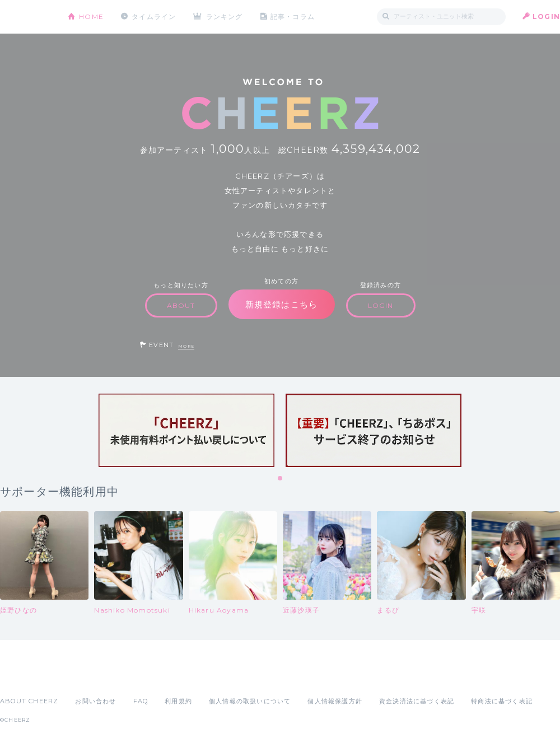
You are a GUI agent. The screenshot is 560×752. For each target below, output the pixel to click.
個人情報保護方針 (335, 701)
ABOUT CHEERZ (29, 701)
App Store (26, 676)
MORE (186, 346)
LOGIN (546, 17)
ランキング (225, 17)
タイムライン (154, 17)
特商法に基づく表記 (502, 701)
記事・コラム (293, 17)
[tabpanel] (186, 430)
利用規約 (178, 701)
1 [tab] (281, 479)
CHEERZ (25, 17)
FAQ (141, 701)
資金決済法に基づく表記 (417, 701)
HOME (91, 17)
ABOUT (181, 305)
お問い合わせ (95, 701)
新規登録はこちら (282, 304)
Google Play (85, 676)
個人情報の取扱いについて (250, 701)
